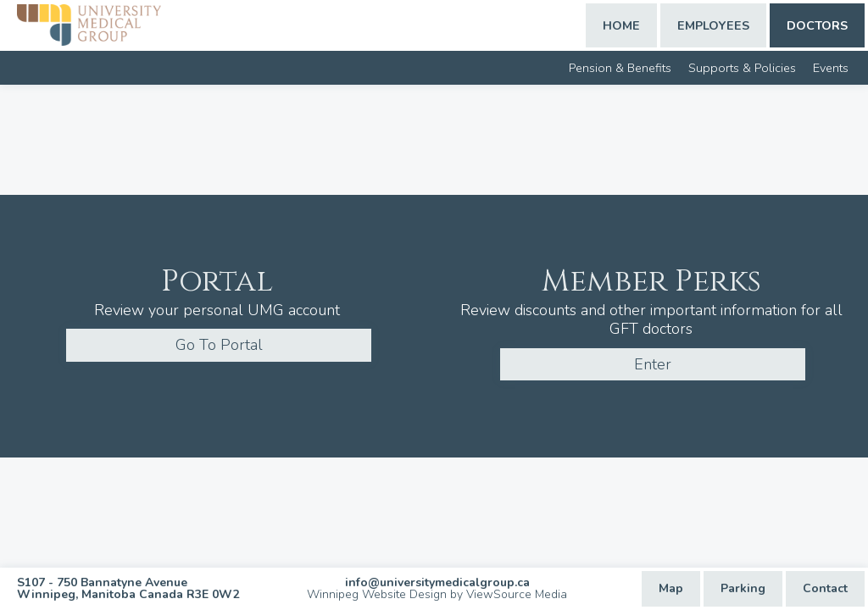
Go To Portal (219, 345)
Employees (713, 25)
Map (671, 588)
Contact (825, 588)
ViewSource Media (517, 594)
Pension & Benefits (620, 68)
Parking (743, 588)
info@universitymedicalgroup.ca (437, 582)
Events (831, 68)
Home (621, 25)
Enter (653, 364)
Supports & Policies (742, 68)
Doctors (817, 25)
